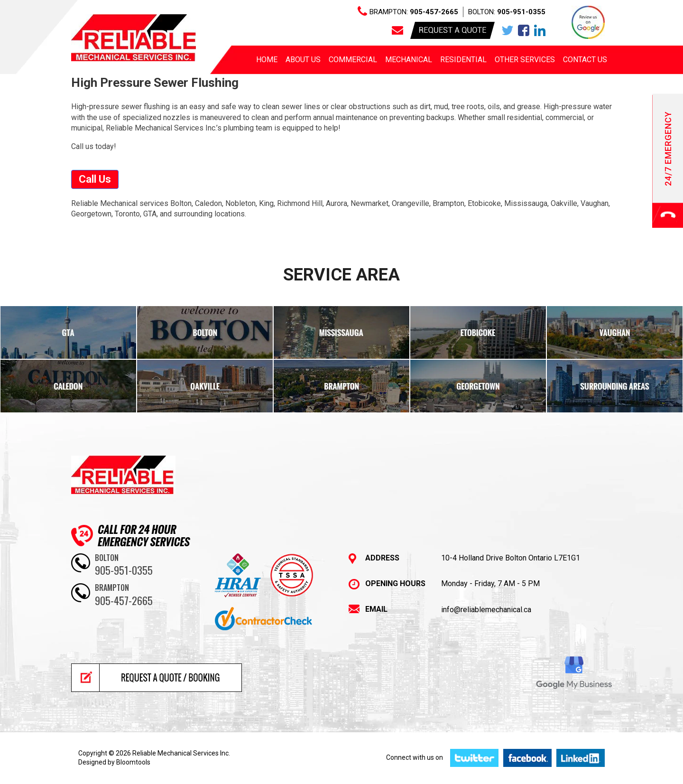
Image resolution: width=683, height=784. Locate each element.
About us (303, 60)
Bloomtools (133, 762)
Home (267, 60)
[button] (95, 179)
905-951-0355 (521, 12)
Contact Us (585, 60)
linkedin (540, 30)
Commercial (353, 60)
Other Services (525, 60)
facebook (524, 30)
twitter (508, 30)
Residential (463, 60)
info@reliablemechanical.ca (486, 610)
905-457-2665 (434, 12)
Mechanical (409, 60)
